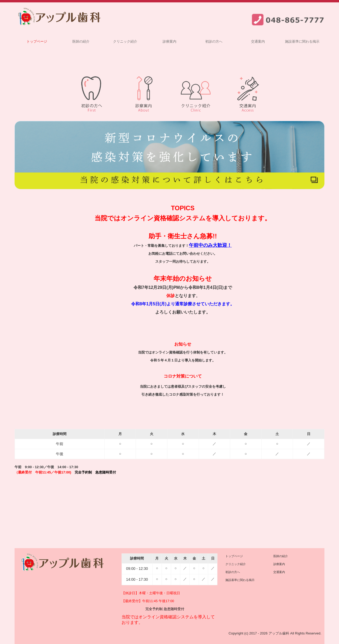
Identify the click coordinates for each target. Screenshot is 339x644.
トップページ (37, 41)
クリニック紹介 (125, 41)
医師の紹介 (81, 41)
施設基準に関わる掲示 (302, 41)
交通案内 (258, 41)
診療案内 (169, 41)
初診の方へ (214, 41)
